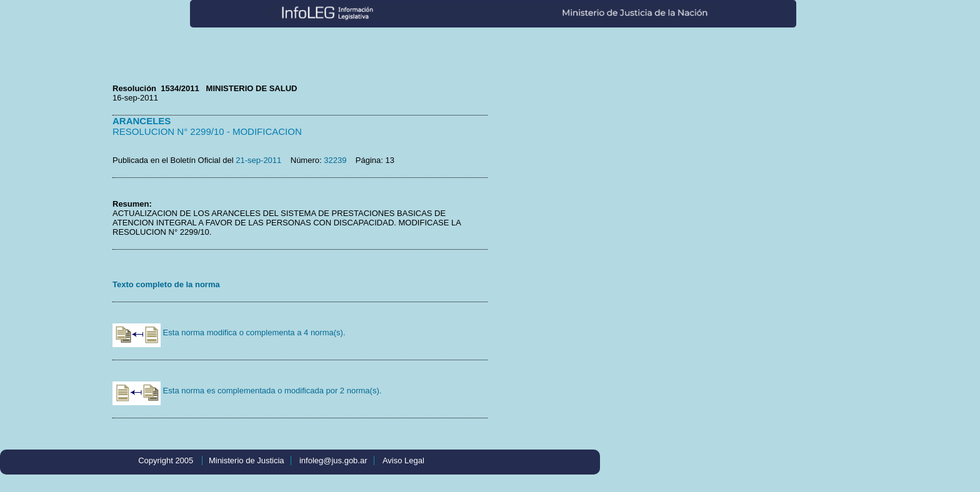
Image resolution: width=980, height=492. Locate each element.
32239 (335, 160)
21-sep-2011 (258, 160)
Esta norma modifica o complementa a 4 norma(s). (229, 332)
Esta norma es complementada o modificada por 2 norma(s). (247, 391)
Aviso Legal (403, 460)
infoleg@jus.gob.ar (333, 460)
